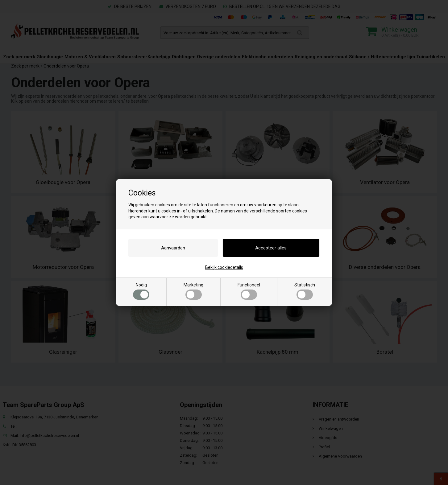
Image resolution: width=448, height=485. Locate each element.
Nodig (141, 291)
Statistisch (305, 291)
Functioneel (249, 291)
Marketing (193, 291)
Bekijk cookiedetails (224, 267)
